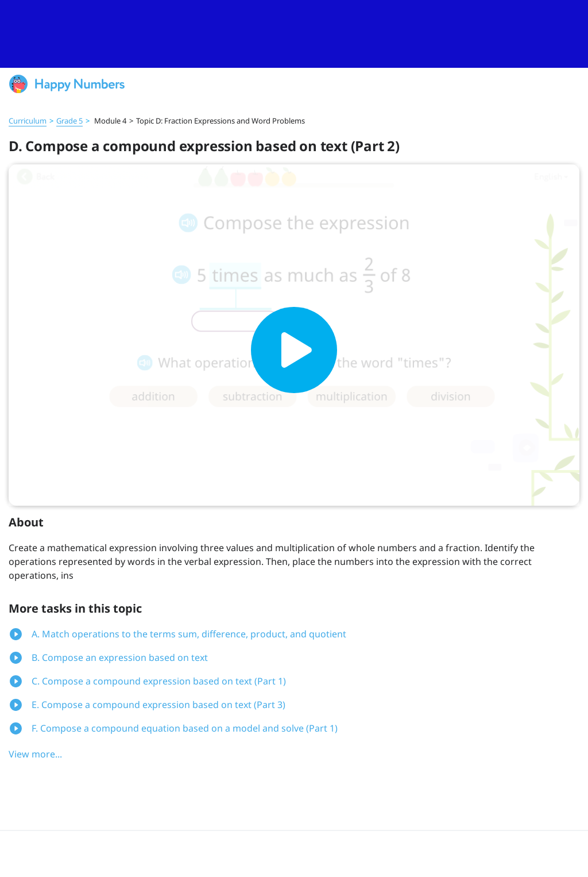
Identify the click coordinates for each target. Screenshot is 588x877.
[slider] (294, 34)
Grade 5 (69, 121)
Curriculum (28, 121)
